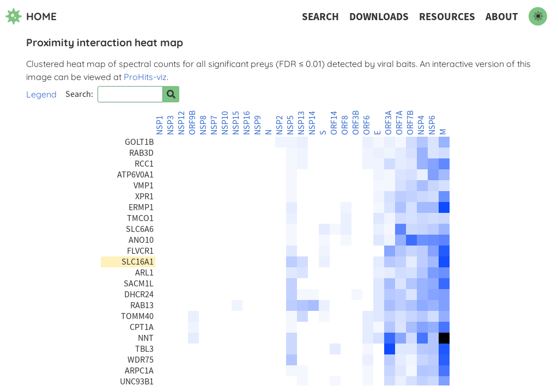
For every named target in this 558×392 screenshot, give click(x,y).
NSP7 (214, 125)
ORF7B (410, 123)
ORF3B (356, 123)
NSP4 (421, 125)
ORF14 (334, 123)
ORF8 (345, 125)
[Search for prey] (171, 94)
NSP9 (258, 125)
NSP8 (203, 125)
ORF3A (389, 123)
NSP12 (181, 123)
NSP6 (432, 125)
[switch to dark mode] (538, 16)
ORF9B (192, 123)
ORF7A (399, 123)
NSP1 (160, 125)
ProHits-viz (145, 77)
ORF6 (367, 125)
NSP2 (280, 125)
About (502, 17)
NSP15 (236, 123)
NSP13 (301, 123)
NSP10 (225, 123)
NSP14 (312, 123)
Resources (447, 17)
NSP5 (290, 125)
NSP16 (247, 123)
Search (320, 17)
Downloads (379, 17)
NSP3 (171, 125)
